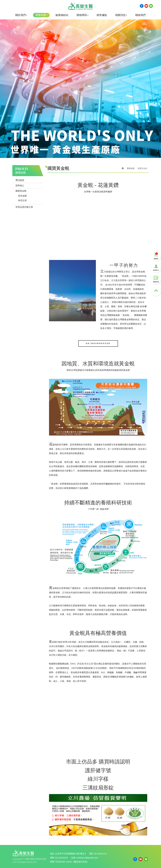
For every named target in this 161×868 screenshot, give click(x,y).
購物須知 (156, 276)
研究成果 (22, 196)
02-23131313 (61, 858)
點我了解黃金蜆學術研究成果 (98, 343)
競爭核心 (20, 186)
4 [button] (85, 154)
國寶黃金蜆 (21, 191)
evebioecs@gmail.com (87, 858)
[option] (80, 85)
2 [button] (79, 154)
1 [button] (76, 154)
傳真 (52, 858)
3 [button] (82, 154)
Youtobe (146, 6)
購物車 (156, 252)
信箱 (73, 858)
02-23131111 (101, 854)
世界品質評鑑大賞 (24, 207)
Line (151, 6)
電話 (92, 854)
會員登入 (156, 264)
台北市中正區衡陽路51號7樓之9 (71, 854)
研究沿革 (22, 200)
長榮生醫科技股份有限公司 (80, 6)
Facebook (142, 6)
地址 (52, 854)
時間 (52, 862)
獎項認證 (20, 180)
